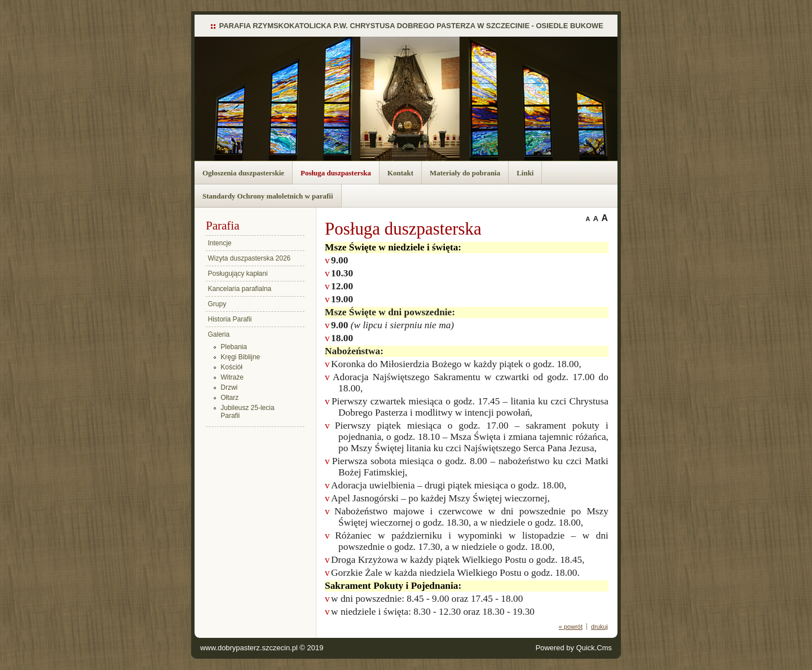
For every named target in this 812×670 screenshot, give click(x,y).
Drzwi (229, 387)
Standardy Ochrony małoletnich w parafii (268, 196)
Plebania (234, 347)
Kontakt (400, 173)
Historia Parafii (230, 319)
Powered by (574, 648)
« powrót (571, 627)
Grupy (217, 304)
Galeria (219, 334)
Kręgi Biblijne (240, 357)
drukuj (599, 627)
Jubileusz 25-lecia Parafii (247, 412)
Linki (525, 173)
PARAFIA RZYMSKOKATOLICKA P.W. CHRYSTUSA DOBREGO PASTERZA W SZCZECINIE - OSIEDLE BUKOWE (412, 26)
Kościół (231, 367)
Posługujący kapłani (238, 274)
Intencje (220, 243)
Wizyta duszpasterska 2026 (250, 258)
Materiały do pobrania (465, 173)
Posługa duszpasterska (336, 173)
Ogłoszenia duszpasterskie (243, 173)
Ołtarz (230, 398)
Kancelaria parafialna (240, 289)
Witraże (232, 377)
